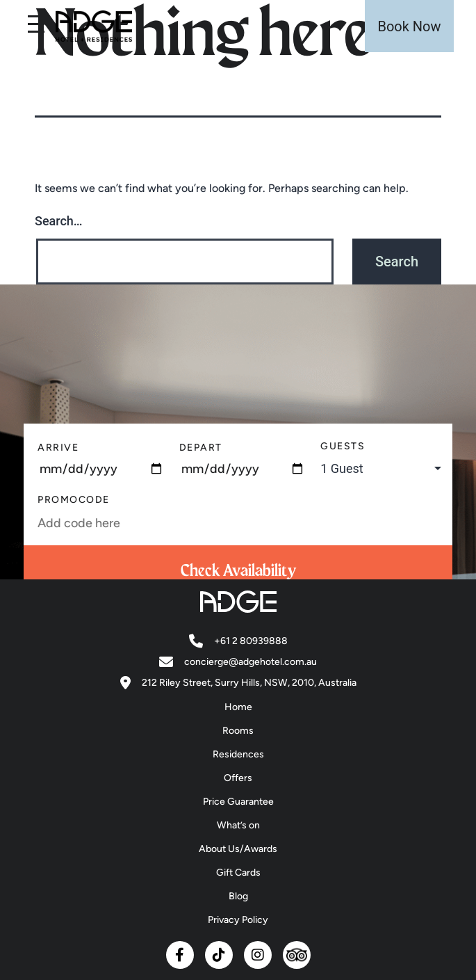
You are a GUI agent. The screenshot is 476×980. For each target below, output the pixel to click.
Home (238, 707)
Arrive (58, 448)
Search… (59, 221)
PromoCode (74, 500)
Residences (238, 754)
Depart (201, 448)
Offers (238, 778)
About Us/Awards (238, 849)
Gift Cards (238, 873)
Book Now (409, 26)
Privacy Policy (238, 920)
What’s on (238, 825)
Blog (238, 896)
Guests (343, 446)
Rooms (238, 731)
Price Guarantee (238, 802)
